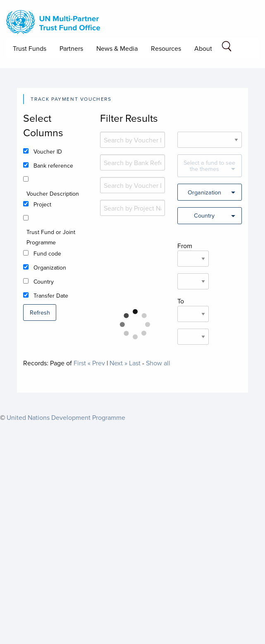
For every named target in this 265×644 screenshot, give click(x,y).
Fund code (47, 253)
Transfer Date (51, 296)
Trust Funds (30, 48)
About (203, 48)
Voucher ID (48, 152)
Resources (166, 48)
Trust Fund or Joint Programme (51, 237)
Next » (118, 363)
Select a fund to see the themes (209, 165)
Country (44, 282)
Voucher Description (53, 194)
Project (42, 204)
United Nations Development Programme (66, 417)
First (80, 363)
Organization (50, 268)
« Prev (96, 363)
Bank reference (53, 166)
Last (135, 363)
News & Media (117, 48)
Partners (71, 48)
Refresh (40, 312)
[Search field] (227, 48)
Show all (158, 363)
